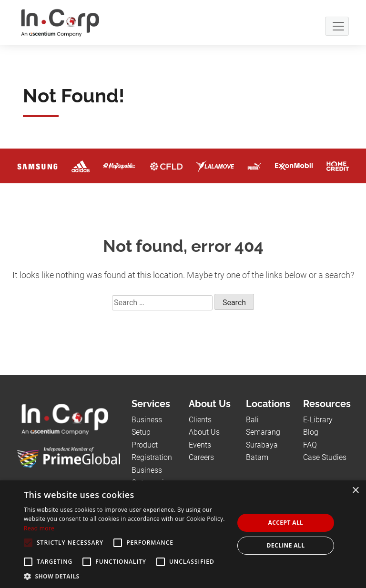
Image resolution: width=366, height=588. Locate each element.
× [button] (355, 491)
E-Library (318, 420)
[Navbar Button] (337, 26)
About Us (204, 432)
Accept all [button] (286, 523)
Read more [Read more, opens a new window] (39, 528)
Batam (257, 457)
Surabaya (262, 445)
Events (200, 445)
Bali (252, 420)
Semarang (263, 432)
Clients (200, 420)
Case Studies (325, 457)
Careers (201, 457)
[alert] (183, 534)
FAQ (310, 445)
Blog (311, 432)
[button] (126, 576)
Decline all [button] (286, 545)
